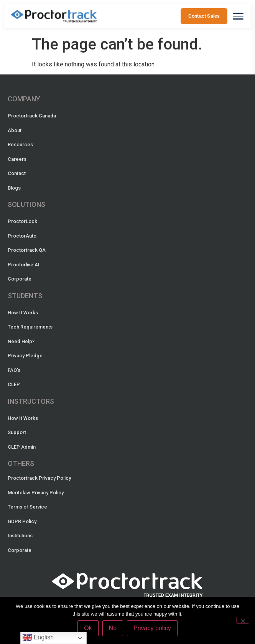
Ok (88, 628)
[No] (243, 620)
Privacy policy (152, 628)
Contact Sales (204, 16)
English (38, 638)
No (113, 628)
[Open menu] (238, 16)
